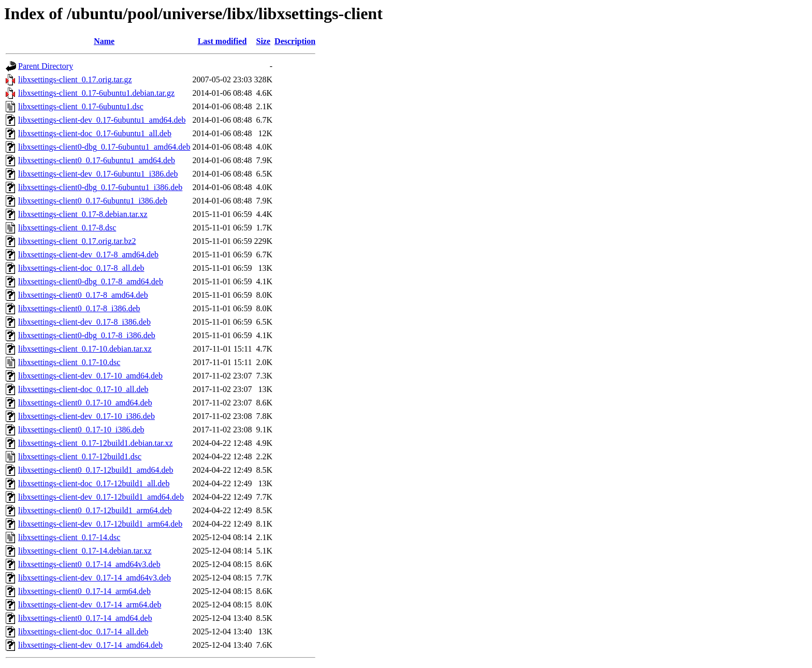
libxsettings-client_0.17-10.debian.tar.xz (85, 349)
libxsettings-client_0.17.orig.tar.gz (75, 79)
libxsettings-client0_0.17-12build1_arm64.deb (95, 510)
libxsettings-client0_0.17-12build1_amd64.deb (96, 470)
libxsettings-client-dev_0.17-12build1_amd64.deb (101, 497)
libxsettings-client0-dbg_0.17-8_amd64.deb (91, 281)
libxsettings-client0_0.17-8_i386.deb (79, 308)
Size (264, 41)
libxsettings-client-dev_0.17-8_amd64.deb (88, 255)
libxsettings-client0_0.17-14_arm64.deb (84, 591)
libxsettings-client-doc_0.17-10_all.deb (83, 389)
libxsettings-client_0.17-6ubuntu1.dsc (81, 106)
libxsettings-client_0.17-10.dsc (69, 362)
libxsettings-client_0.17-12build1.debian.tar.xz (96, 443)
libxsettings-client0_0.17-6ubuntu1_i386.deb (93, 201)
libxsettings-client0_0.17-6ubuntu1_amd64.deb (97, 160)
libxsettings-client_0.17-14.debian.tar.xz (85, 551)
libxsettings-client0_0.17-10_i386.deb (81, 430)
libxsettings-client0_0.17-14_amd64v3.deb (89, 564)
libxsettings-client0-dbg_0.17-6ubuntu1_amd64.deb (104, 147)
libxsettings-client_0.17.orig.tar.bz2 (77, 241)
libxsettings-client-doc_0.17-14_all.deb (83, 631)
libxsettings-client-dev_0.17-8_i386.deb (84, 322)
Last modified (222, 41)
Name (104, 41)
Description (295, 41)
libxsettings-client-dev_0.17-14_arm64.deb (90, 605)
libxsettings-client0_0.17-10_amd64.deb (85, 403)
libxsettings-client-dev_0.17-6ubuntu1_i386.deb (98, 174)
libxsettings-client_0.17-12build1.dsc (80, 456)
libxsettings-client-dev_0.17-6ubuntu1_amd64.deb (102, 120)
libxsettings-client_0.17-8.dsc (67, 228)
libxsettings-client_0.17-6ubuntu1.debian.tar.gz (96, 93)
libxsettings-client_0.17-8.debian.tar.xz (83, 214)
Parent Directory (46, 66)
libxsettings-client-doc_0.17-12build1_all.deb (94, 483)
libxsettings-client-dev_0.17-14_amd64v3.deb (95, 578)
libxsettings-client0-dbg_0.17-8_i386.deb (87, 335)
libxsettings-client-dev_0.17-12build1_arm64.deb (100, 524)
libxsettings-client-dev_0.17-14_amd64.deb (90, 645)
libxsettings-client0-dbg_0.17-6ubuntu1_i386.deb (100, 187)
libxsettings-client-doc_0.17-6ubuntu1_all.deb (95, 133)
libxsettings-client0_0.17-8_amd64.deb (83, 295)
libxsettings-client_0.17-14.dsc (69, 537)
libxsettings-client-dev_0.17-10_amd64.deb (90, 376)
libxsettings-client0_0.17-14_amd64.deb (85, 618)
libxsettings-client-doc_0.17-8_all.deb (81, 268)
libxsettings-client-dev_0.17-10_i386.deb (86, 416)
